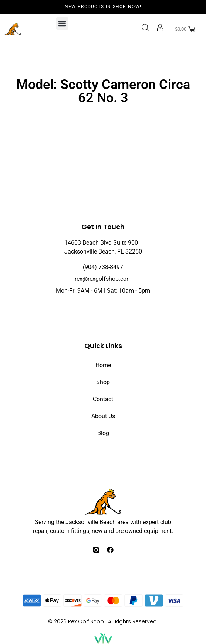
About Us (103, 416)
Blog (103, 433)
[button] (62, 23)
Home (103, 365)
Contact (103, 399)
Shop (103, 382)
